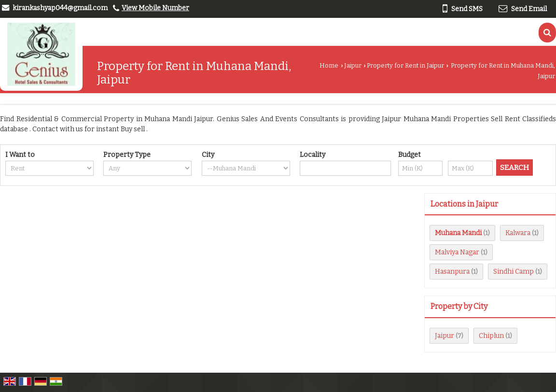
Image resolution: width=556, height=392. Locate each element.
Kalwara (518, 233)
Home (329, 65)
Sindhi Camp (514, 272)
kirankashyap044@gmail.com (60, 8)
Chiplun (491, 336)
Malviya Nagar (457, 252)
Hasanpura (452, 272)
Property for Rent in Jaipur (405, 65)
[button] (155, 8)
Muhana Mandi (458, 233)
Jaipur (353, 65)
